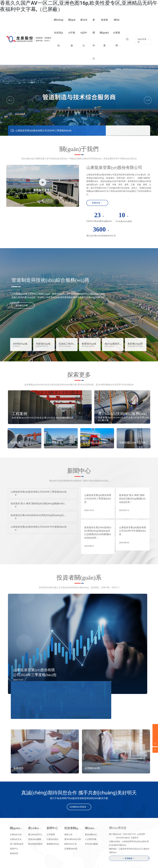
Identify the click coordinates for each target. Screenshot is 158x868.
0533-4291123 (129, 836)
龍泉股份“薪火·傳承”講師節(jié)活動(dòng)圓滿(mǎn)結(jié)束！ (132, 499)
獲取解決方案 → (23, 306)
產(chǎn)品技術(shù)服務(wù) (122, 414)
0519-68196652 (123, 839)
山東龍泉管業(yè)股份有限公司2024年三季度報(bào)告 (43, 131)
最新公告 (18, 770)
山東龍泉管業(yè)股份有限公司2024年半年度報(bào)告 (39, 526)
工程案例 (20, 414)
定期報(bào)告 (92, 770)
